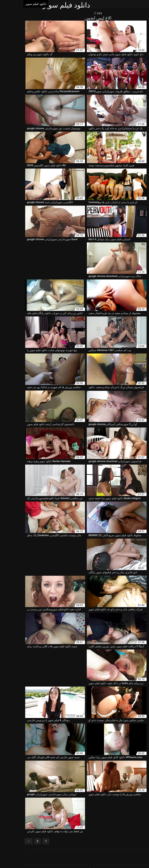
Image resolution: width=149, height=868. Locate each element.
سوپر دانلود (48, 829)
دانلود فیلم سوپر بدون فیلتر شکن (37, 811)
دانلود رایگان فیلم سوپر (97, 800)
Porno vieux (108, 838)
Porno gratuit (93, 838)
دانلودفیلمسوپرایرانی (92, 829)
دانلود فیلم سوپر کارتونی (53, 822)
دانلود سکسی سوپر (57, 804)
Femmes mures (68, 842)
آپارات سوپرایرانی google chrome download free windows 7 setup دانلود (108, 796)
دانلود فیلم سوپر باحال (95, 811)
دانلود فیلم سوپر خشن (14, 815)
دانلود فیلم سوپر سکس (84, 818)
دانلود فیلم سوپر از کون (98, 807)
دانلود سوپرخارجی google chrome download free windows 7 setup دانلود (108, 804)
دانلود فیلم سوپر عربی (32, 818)
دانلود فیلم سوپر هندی (133, 822)
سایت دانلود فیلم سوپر (67, 829)
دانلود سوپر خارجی (51, 800)
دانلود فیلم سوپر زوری (109, 818)
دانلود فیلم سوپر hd (122, 807)
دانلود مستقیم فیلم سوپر (99, 826)
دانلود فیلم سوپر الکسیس (71, 807)
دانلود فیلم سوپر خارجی (71, 815)
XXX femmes (77, 838)
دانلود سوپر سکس (30, 800)
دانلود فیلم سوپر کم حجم (26, 822)
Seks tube (68, 858)
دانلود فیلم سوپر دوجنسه (134, 818)
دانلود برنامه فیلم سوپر (122, 800)
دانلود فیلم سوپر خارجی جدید (42, 815)
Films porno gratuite (89, 842)
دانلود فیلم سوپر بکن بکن (125, 815)
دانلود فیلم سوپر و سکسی (107, 822)
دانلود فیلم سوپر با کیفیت (120, 811)
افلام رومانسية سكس (51, 858)
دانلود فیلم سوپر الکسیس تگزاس (39, 807)
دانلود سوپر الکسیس (73, 800)
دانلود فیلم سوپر (83, 858)
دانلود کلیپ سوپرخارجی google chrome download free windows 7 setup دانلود (44, 826)
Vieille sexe (122, 838)
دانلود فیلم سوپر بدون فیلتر (69, 811)
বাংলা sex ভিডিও (100, 858)
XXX (76, 13)
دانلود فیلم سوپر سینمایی (57, 818)
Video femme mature (38, 838)
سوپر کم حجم (33, 829)
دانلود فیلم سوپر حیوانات (97, 815)
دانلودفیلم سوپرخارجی (115, 829)
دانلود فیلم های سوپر (123, 826)
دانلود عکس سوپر (36, 804)
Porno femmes (60, 838)
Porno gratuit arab (15, 838)
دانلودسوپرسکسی (138, 829)
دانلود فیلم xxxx (17, 804)
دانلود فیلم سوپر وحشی (79, 822)
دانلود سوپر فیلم (11, 800)
